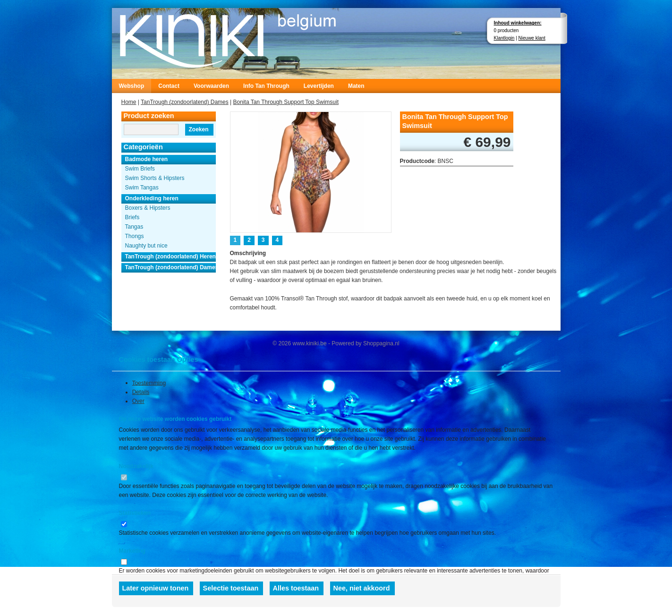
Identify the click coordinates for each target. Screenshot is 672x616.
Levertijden (319, 86)
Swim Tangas (142, 188)
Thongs (135, 236)
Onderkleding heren (152, 198)
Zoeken (198, 129)
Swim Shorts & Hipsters (155, 178)
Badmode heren (147, 159)
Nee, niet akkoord (362, 588)
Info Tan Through (266, 86)
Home (129, 102)
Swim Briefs (140, 169)
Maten (356, 86)
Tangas (134, 227)
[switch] (124, 477)
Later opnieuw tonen (156, 588)
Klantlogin (504, 38)
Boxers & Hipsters (148, 208)
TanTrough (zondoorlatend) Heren (170, 257)
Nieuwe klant (532, 38)
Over (138, 401)
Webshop (132, 86)
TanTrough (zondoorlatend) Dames (185, 102)
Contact (169, 86)
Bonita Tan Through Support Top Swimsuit (286, 102)
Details (141, 392)
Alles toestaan (296, 588)
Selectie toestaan (231, 588)
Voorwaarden (211, 86)
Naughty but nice (146, 246)
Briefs (132, 217)
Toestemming (149, 383)
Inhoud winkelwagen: (518, 23)
